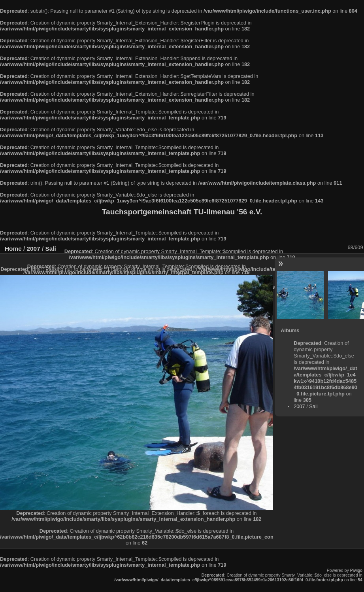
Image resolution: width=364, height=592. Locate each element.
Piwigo (356, 570)
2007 (299, 406)
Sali (313, 406)
